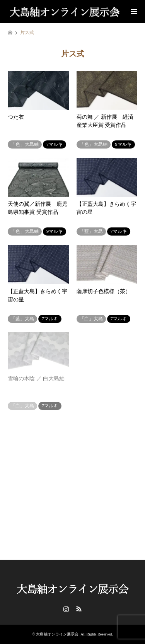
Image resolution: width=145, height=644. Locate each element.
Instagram (66, 609)
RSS (79, 609)
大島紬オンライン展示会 (57, 634)
